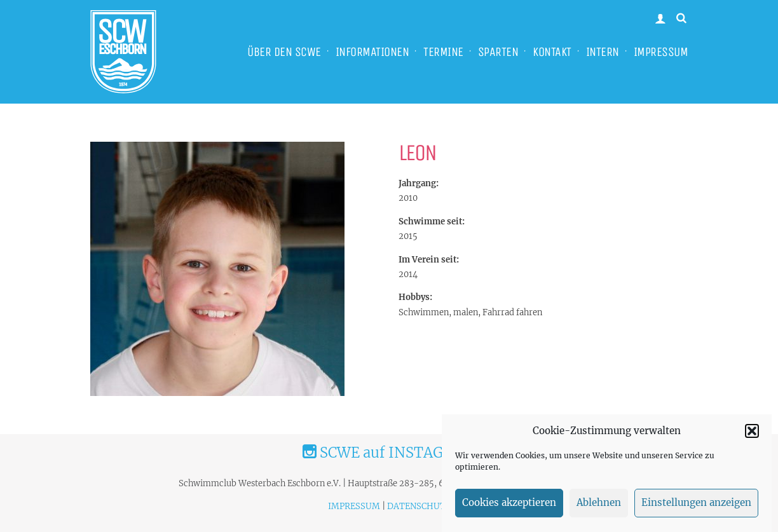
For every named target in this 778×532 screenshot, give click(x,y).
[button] (752, 437)
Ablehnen (599, 509)
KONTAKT (552, 52)
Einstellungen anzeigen (696, 509)
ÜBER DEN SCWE (284, 52)
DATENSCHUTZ (419, 506)
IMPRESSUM (661, 52)
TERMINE (443, 52)
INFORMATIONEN (372, 52)
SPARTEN (498, 52)
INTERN (603, 52)
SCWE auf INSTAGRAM (389, 453)
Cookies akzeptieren (509, 509)
